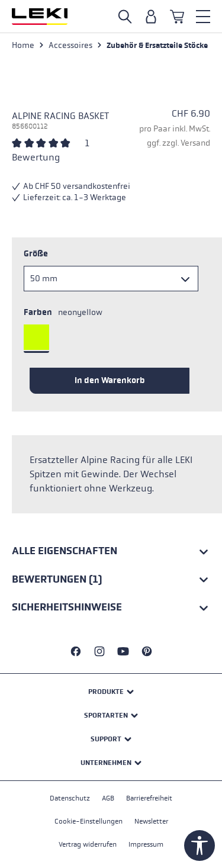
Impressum (146, 844)
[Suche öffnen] (125, 17)
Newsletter (151, 821)
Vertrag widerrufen (88, 844)
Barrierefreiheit (149, 798)
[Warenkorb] (177, 17)
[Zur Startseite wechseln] (40, 17)
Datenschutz (70, 798)
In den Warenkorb (110, 380)
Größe (36, 254)
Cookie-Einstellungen (89, 821)
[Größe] (111, 279)
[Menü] (203, 17)
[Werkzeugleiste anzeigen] (200, 846)
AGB (108, 798)
